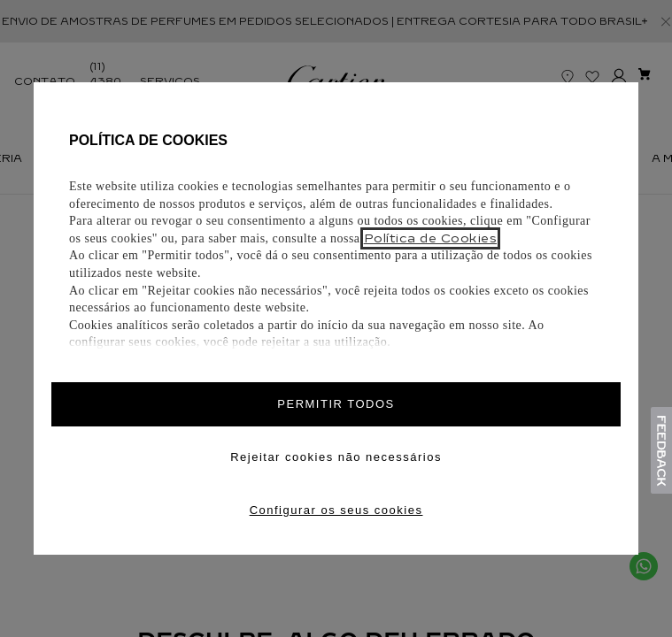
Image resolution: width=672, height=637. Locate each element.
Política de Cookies (431, 238)
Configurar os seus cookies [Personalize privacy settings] (336, 510)
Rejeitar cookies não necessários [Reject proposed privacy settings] (336, 457)
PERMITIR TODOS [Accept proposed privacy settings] (336, 404)
